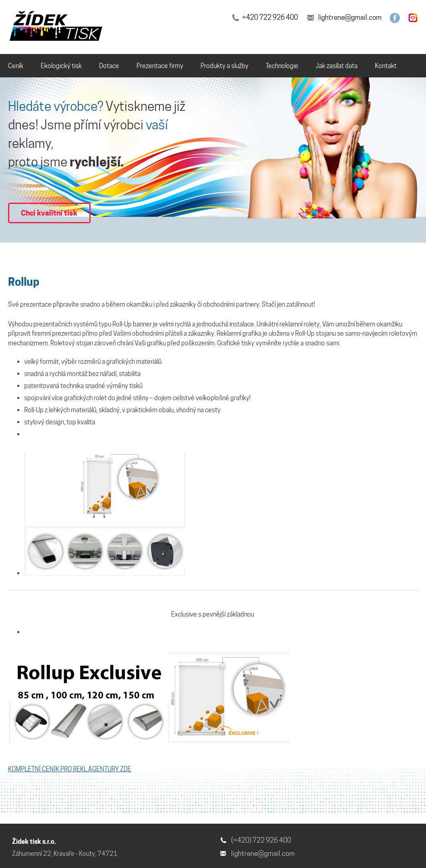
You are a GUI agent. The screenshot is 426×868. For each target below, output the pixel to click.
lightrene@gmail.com (350, 17)
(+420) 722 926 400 (261, 840)
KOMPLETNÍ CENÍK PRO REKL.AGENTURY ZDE (70, 769)
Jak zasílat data (337, 66)
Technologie (282, 66)
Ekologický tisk (61, 66)
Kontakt (386, 66)
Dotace (109, 66)
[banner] (57, 27)
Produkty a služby (224, 66)
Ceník (16, 66)
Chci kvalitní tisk (49, 213)
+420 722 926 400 (270, 17)
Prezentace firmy (160, 66)
